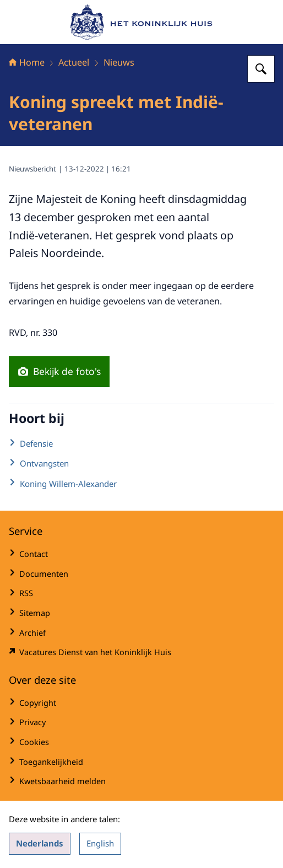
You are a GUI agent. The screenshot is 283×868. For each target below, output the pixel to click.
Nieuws (119, 62)
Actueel (74, 62)
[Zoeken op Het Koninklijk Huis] (261, 69)
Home (27, 62)
